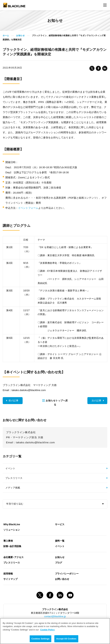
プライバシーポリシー (67, 573)
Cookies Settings (40, 639)
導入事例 (8, 541)
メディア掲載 (13, 488)
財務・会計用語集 (12, 546)
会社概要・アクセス (13, 557)
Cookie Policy (47, 630)
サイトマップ (10, 579)
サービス (60, 524)
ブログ (59, 562)
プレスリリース (14, 478)
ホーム (6, 36)
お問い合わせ (62, 579)
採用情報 (8, 573)
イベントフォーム (28, 208)
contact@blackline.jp (55, 616)
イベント (10, 468)
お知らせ (20, 36)
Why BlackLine (12, 524)
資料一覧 (60, 541)
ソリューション (12, 530)
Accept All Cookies (66, 639)
